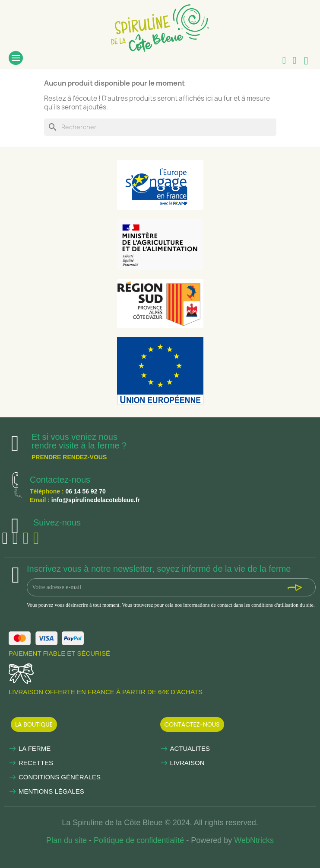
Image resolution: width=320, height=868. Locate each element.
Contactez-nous (60, 480)
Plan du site (67, 840)
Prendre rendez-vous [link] (69, 457)
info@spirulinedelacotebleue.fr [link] (96, 500)
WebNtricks (254, 840)
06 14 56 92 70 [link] (85, 491)
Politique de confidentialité (139, 840)
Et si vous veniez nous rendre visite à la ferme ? (79, 441)
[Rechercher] (160, 127)
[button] (34, 724)
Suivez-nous (57, 522)
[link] (160, 26)
